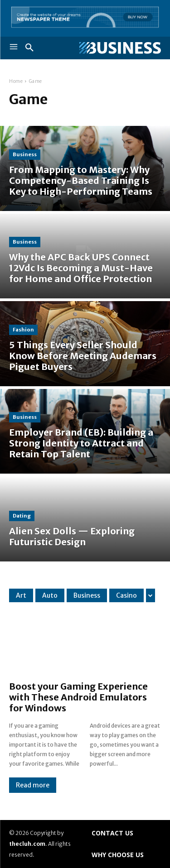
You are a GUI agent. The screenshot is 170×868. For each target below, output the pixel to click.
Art (21, 595)
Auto (50, 595)
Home (16, 81)
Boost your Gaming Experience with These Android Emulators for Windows (78, 697)
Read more (33, 785)
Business (25, 154)
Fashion (23, 330)
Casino (126, 595)
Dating (22, 516)
